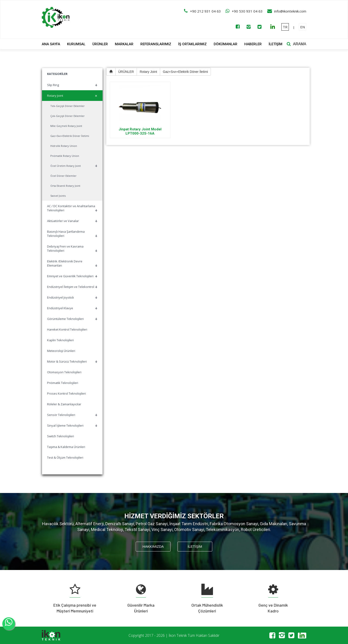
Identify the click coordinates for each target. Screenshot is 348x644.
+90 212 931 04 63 (205, 11)
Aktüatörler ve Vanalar (72, 221)
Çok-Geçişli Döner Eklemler (68, 116)
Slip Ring (72, 85)
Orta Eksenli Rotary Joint (65, 186)
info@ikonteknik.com (290, 11)
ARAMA (300, 44)
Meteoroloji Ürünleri (61, 351)
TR (285, 27)
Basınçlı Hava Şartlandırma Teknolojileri (72, 234)
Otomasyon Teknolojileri (64, 372)
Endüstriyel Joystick (72, 298)
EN (303, 27)
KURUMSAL (76, 44)
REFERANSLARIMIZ (156, 44)
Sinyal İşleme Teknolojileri (72, 426)
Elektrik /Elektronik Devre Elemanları (72, 264)
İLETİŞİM (275, 44)
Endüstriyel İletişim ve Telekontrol (72, 287)
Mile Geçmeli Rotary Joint (66, 126)
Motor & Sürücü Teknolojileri (72, 362)
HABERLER (253, 44)
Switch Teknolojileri (61, 436)
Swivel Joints (58, 196)
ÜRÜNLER (100, 44)
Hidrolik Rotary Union (64, 146)
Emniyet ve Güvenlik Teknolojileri (72, 276)
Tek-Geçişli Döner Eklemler (68, 106)
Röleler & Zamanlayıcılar (64, 404)
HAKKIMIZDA (153, 546)
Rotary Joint (73, 96)
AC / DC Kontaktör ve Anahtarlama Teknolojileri (72, 209)
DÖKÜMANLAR (226, 44)
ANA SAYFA (51, 44)
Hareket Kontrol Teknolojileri (67, 329)
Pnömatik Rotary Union (65, 156)
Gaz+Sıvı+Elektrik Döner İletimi (70, 136)
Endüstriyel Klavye (72, 308)
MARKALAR (124, 44)
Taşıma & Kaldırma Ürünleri (66, 447)
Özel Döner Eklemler (63, 176)
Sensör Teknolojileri (72, 415)
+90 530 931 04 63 (247, 11)
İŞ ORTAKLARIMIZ (192, 44)
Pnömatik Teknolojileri (63, 383)
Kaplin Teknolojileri (60, 340)
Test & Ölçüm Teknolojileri (65, 457)
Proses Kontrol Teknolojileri (66, 393)
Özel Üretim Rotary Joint (74, 166)
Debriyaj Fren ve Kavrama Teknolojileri (72, 249)
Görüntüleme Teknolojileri (72, 319)
